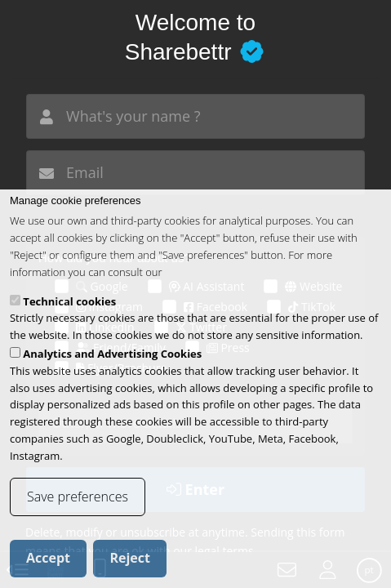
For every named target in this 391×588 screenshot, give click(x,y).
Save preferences (78, 512)
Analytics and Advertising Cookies (112, 369)
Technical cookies (69, 317)
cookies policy (198, 287)
